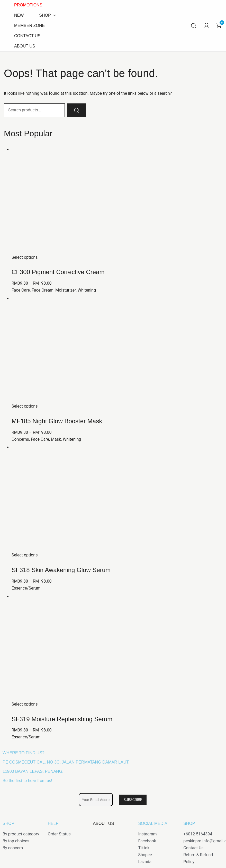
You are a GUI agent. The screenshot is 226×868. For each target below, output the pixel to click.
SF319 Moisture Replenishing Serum (62, 719)
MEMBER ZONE (29, 26)
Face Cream (43, 290)
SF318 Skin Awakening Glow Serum (61, 570)
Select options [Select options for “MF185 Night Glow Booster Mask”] (25, 406)
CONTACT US (27, 36)
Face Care (21, 290)
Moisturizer (65, 290)
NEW (19, 15)
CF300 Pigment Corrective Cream (58, 272)
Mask (56, 439)
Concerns (20, 439)
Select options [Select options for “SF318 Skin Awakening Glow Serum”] (25, 555)
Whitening (87, 290)
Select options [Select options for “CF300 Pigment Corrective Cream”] (25, 257)
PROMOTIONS (28, 5)
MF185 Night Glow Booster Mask (57, 421)
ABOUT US (25, 46)
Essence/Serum (26, 588)
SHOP (48, 15)
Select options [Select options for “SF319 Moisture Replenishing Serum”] (25, 704)
